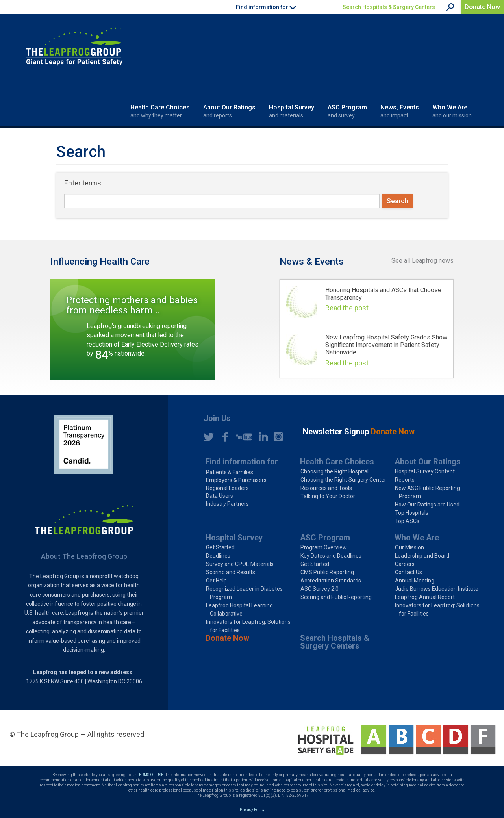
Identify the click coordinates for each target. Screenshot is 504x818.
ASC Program (347, 111)
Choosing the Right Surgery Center (343, 480)
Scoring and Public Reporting (336, 597)
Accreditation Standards (331, 581)
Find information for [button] (266, 7)
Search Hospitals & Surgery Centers (389, 7)
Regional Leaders (227, 488)
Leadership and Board (422, 556)
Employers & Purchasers (236, 480)
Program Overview (324, 547)
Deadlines (218, 556)
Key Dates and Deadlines (331, 556)
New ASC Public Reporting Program (427, 492)
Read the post (347, 308)
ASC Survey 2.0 (320, 589)
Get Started (220, 547)
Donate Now (482, 7)
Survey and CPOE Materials (240, 564)
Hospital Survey (292, 111)
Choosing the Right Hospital (334, 471)
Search (397, 201)
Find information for (242, 462)
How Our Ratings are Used (427, 505)
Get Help (216, 581)
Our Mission (409, 547)
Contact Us (409, 572)
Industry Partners (227, 504)
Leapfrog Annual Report (425, 597)
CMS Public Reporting (327, 572)
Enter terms (83, 183)
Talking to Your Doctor (328, 496)
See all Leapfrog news (422, 261)
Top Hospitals (412, 513)
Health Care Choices (160, 111)
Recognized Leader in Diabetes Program (244, 593)
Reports (405, 480)
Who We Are (452, 111)
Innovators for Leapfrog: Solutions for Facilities (248, 626)
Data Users (220, 496)
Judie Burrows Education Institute (437, 589)
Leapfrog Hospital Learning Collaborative (239, 609)
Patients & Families (230, 472)
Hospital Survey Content (425, 471)
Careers (405, 564)
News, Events (400, 111)
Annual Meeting (415, 581)
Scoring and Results (231, 572)
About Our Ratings (229, 111)
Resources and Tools (326, 488)
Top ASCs (407, 521)
